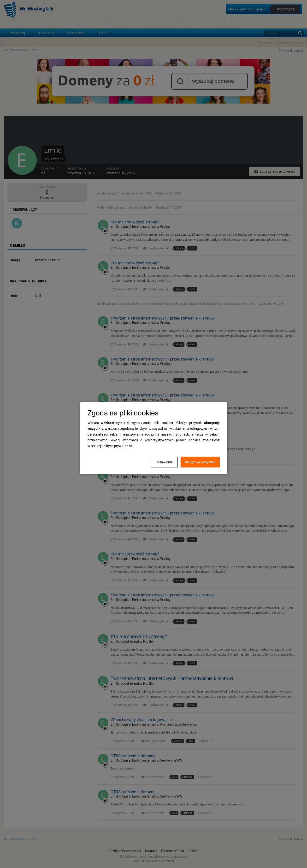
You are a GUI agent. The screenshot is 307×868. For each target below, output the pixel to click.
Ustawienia (164, 462)
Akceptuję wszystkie (200, 462)
